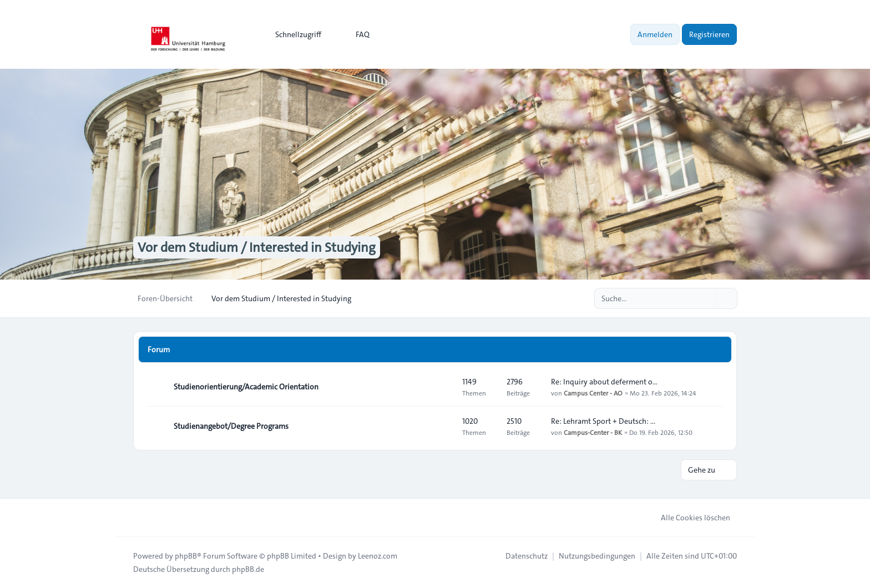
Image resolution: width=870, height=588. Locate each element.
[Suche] (706, 298)
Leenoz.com (378, 556)
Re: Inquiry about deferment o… (604, 382)
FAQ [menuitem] (355, 34)
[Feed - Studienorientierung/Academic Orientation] (444, 387)
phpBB (186, 556)
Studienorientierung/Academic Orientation (246, 387)
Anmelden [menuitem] (655, 34)
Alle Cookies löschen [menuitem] (688, 518)
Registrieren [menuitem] (709, 34)
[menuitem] (293, 34)
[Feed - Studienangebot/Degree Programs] (444, 426)
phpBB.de (248, 569)
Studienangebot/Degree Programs (231, 426)
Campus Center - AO (593, 393)
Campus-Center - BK (593, 432)
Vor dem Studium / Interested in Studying (257, 247)
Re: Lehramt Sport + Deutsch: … (603, 421)
